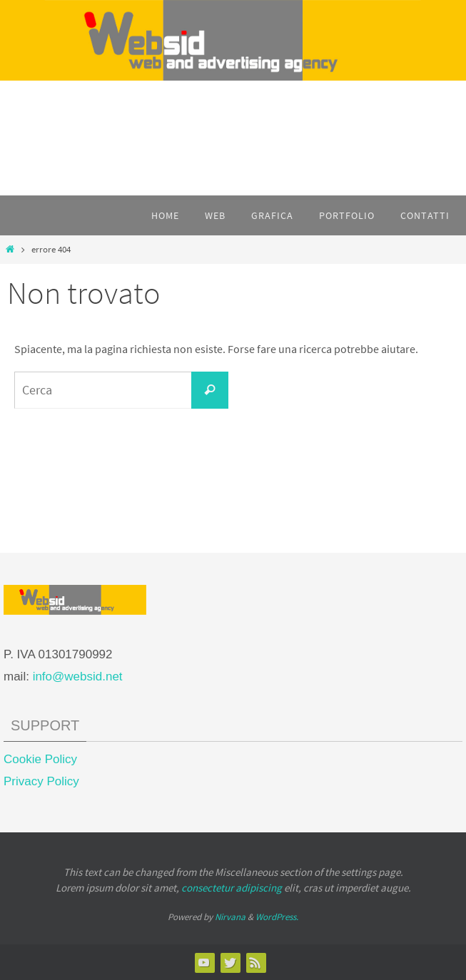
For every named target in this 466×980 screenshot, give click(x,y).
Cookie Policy (40, 759)
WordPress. (277, 917)
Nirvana (230, 917)
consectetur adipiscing (232, 888)
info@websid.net (78, 677)
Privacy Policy (41, 781)
